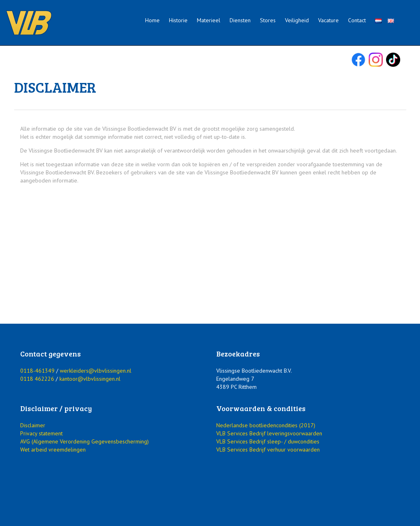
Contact (357, 20)
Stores (268, 20)
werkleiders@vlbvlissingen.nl (96, 371)
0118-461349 (37, 371)
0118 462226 (37, 379)
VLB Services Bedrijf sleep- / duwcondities (268, 441)
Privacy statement (41, 433)
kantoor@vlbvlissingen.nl (90, 379)
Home (152, 20)
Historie (178, 20)
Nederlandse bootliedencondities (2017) (266, 425)
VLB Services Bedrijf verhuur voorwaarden (268, 450)
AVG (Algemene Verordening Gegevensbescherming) (84, 441)
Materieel (209, 20)
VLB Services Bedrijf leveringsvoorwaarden (269, 433)
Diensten (240, 20)
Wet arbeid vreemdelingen (53, 450)
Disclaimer (33, 425)
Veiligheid (297, 20)
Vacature (328, 20)
